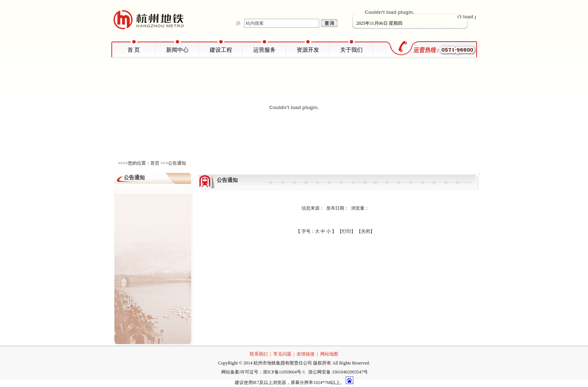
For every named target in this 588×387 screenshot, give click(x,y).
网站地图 (329, 354)
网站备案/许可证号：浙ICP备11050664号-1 (264, 372)
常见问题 (282, 354)
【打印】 (346, 231)
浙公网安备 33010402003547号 (338, 372)
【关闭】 (366, 231)
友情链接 (306, 354)
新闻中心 (177, 50)
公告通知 (177, 163)
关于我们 (351, 50)
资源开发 (308, 50)
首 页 (134, 50)
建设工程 (221, 50)
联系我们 (259, 354)
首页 (155, 163)
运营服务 (264, 50)
